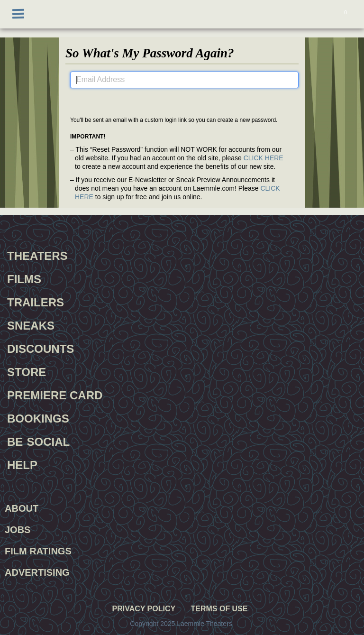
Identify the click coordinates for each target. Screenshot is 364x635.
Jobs (18, 530)
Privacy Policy (144, 609)
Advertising (37, 572)
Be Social (38, 441)
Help (22, 464)
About (22, 508)
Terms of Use (219, 609)
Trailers (36, 301)
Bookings (38, 417)
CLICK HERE (264, 158)
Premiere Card (55, 394)
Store (27, 371)
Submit (184, 100)
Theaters (37, 255)
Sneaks (31, 324)
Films (24, 278)
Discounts (41, 348)
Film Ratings (38, 551)
